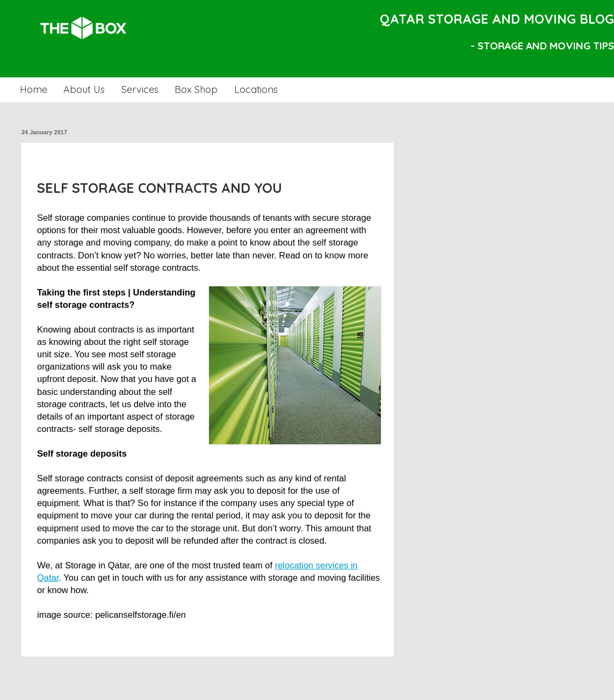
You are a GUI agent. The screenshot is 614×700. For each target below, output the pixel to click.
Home (34, 89)
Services (140, 89)
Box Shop (196, 89)
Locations (256, 89)
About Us (84, 89)
